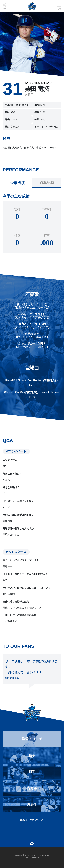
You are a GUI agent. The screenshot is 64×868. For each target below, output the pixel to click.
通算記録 (47, 183)
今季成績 (17, 183)
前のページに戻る (30, 820)
